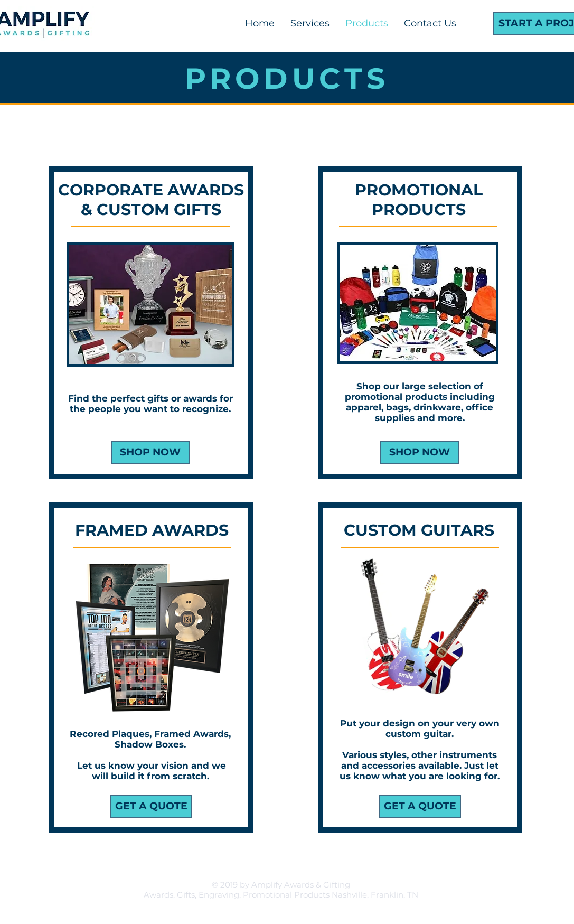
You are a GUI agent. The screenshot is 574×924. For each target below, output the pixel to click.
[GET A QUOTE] (151, 806)
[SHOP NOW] (420, 452)
